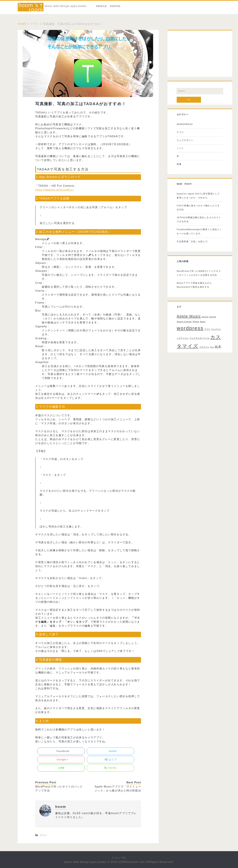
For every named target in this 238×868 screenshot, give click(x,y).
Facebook (61, 751)
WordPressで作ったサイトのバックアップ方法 (59, 789)
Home (22, 24)
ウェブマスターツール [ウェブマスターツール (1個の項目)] (200, 338)
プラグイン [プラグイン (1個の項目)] (204, 347)
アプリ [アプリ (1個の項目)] (207, 329)
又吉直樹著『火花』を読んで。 (193, 241)
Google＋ (61, 759)
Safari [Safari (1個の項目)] (203, 322)
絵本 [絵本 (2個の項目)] (218, 347)
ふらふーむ (119, 858)
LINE (61, 768)
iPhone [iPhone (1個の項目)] (196, 322)
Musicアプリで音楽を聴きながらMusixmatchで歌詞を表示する (194, 285)
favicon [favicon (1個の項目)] (205, 317)
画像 (179, 164)
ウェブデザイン (185, 140)
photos (115, 6)
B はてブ (111, 759)
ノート (180, 148)
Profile (102, 6)
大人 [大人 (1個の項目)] (212, 347)
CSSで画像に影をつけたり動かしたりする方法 (198, 208)
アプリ (35, 24)
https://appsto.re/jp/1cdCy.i (54, 190)
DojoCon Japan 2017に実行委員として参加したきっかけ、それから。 (198, 196)
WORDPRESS (185, 124)
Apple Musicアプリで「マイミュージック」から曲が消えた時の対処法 (118, 789)
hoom (61, 807)
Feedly (111, 768)
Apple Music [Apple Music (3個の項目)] (189, 316)
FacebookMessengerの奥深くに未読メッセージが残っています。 (199, 231)
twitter (111, 751)
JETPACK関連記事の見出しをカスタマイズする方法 (199, 219)
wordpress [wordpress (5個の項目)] (190, 328)
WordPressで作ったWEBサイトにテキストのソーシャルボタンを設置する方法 (199, 273)
